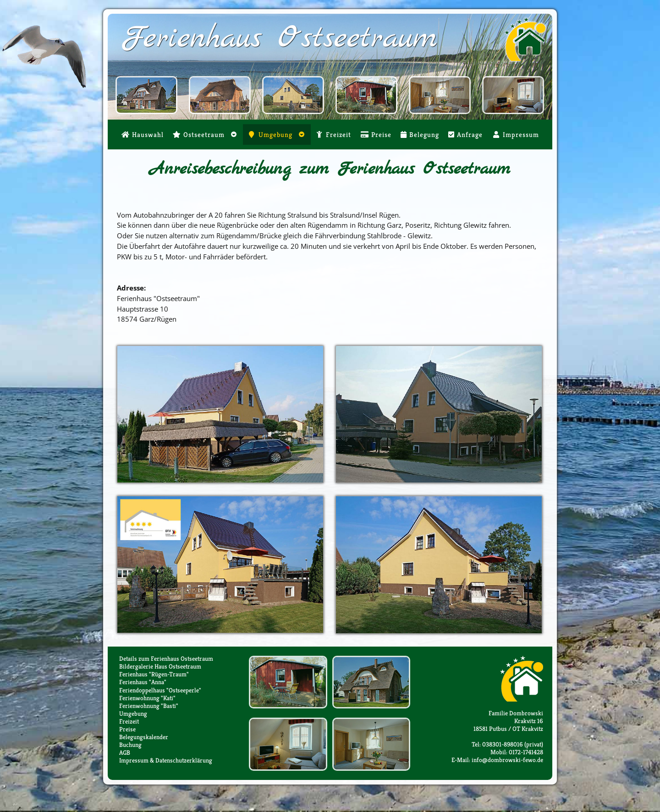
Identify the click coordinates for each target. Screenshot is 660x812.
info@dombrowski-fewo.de (507, 760)
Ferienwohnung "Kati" (147, 698)
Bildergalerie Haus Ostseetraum (160, 667)
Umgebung (133, 714)
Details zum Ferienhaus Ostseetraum (166, 659)
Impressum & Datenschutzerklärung (166, 760)
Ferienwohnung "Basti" (149, 706)
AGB (125, 753)
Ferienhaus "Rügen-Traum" (154, 674)
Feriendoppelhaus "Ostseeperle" (160, 690)
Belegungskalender (144, 737)
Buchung (130, 745)
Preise (127, 729)
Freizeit (129, 721)
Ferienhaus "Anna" (143, 682)
